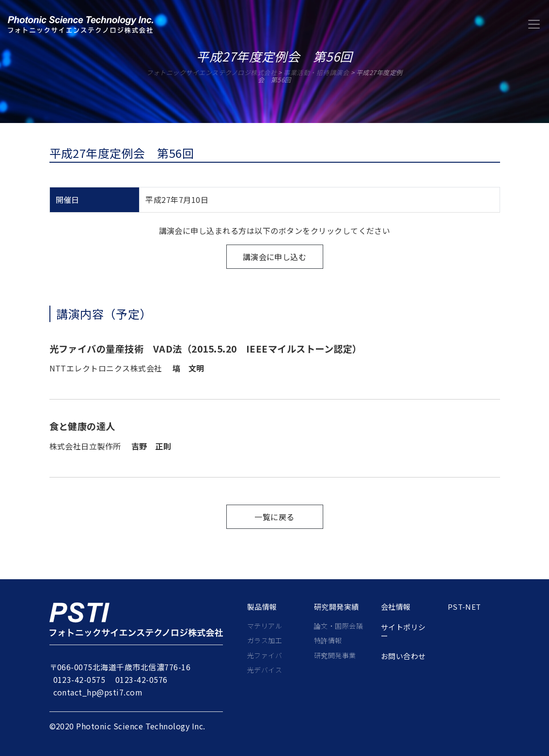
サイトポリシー (403, 632)
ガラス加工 (265, 640)
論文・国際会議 (338, 626)
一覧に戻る (274, 517)
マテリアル (265, 626)
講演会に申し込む (275, 257)
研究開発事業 (335, 655)
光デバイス (265, 670)
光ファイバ (265, 655)
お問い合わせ (403, 656)
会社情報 (396, 607)
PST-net (464, 607)
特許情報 (328, 640)
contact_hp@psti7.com (98, 692)
